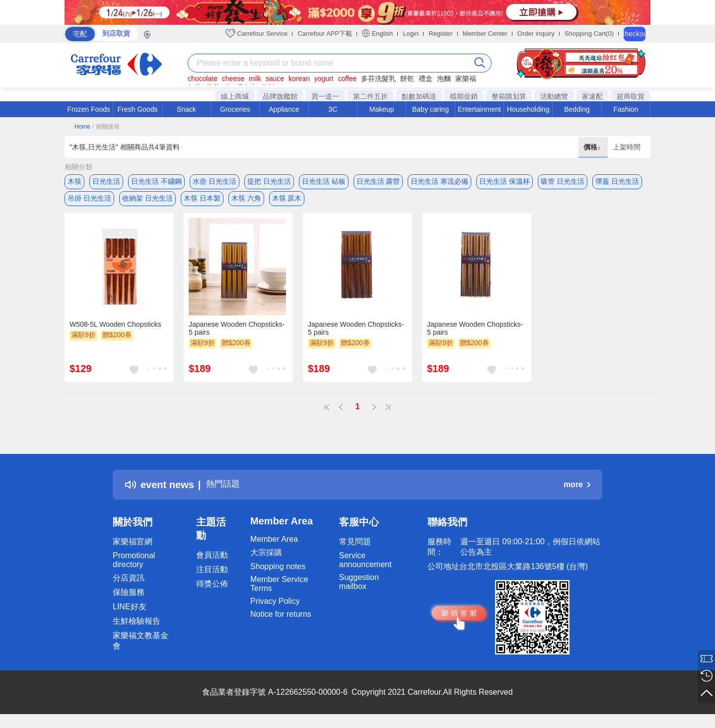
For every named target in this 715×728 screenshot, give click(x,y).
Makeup (382, 109)
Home (82, 127)
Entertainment (479, 109)
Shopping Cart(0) (589, 34)
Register (440, 34)
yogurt (324, 78)
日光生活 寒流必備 (439, 181)
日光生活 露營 (378, 181)
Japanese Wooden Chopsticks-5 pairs (237, 334)
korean (299, 78)
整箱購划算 (509, 96)
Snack (186, 109)
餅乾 (407, 78)
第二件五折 (370, 96)
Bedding (577, 109)
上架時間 (627, 147)
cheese (233, 78)
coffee (347, 78)
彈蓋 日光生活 (617, 181)
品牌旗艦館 (280, 96)
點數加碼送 (419, 96)
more (577, 490)
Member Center (485, 34)
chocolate (203, 78)
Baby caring (430, 109)
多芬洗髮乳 (378, 78)
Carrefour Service (256, 33)
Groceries (235, 109)
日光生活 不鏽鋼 (156, 181)
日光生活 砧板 (324, 181)
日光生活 (106, 181)
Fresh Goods (138, 109)
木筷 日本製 (202, 201)
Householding (528, 109)
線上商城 (235, 96)
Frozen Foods (88, 109)
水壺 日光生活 (214, 181)
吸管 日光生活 (563, 181)
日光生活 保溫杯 (504, 181)
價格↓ (593, 147)
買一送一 (325, 96)
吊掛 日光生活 (89, 201)
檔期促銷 (464, 96)
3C (333, 109)
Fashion (626, 109)
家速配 (592, 96)
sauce (275, 78)
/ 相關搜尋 (106, 127)
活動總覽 (554, 96)
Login (411, 34)
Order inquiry (536, 34)
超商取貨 (631, 96)
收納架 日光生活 (147, 201)
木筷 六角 (246, 201)
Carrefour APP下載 (325, 34)
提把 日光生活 (269, 181)
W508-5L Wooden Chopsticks (115, 330)
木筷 (74, 181)
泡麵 (444, 78)
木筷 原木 (287, 201)
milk (255, 78)
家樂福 (466, 78)
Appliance (284, 109)
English (377, 33)
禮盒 (426, 78)
